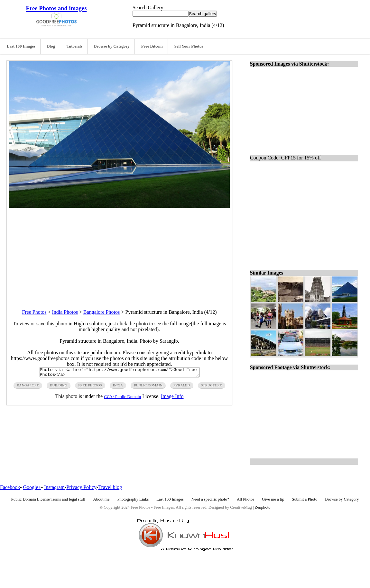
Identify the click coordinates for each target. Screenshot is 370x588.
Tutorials (74, 46)
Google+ (32, 487)
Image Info (172, 398)
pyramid (182, 387)
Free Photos (34, 312)
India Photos (65, 312)
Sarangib (169, 341)
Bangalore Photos (102, 312)
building (59, 387)
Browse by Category (112, 46)
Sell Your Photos (189, 46)
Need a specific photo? (210, 499)
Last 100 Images (21, 46)
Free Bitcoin (152, 46)
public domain (148, 387)
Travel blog (110, 487)
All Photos (245, 499)
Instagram (54, 487)
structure (212, 387)
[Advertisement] (119, 253)
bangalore (28, 387)
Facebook (10, 487)
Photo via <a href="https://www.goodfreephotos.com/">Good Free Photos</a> (120, 373)
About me (102, 499)
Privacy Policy (81, 487)
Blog (51, 46)
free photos (90, 387)
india (118, 387)
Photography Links (133, 499)
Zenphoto (263, 507)
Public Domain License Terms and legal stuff (48, 499)
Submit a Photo (305, 499)
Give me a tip (273, 499)
